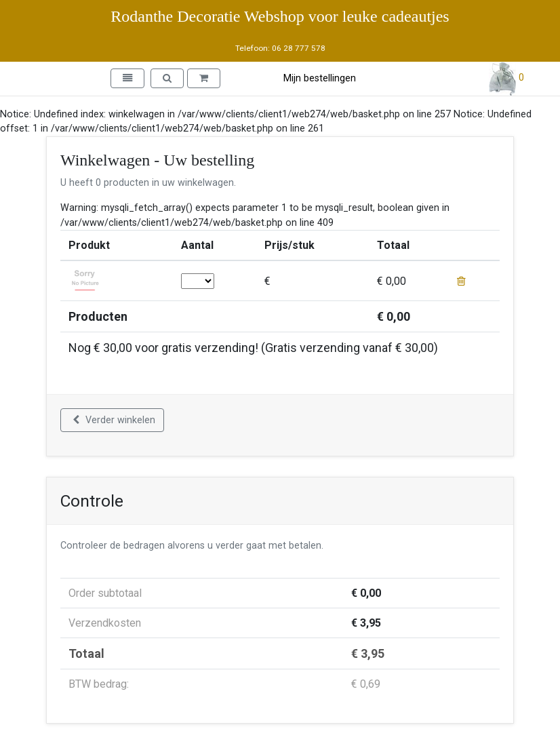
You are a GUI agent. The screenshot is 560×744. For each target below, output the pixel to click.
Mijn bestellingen (320, 78)
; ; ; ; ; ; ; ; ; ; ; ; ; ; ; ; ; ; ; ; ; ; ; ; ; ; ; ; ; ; (198, 281)
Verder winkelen (114, 420)
